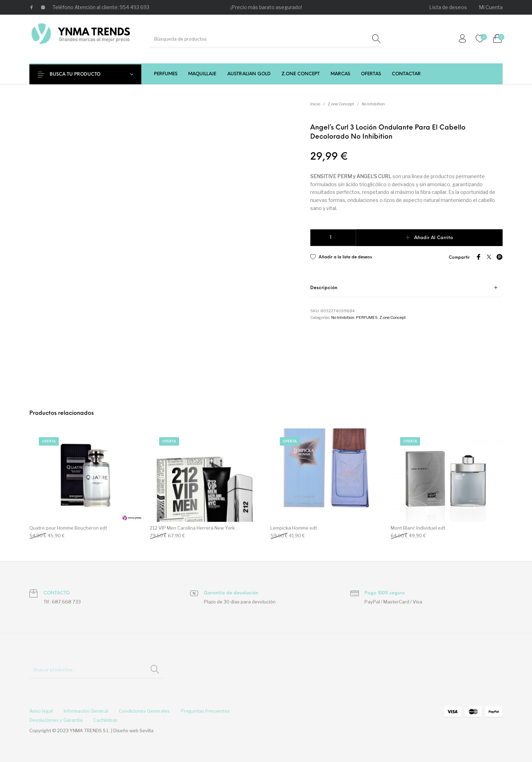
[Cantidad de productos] (333, 238)
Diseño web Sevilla (133, 730)
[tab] (406, 288)
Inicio (315, 104)
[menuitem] (448, 7)
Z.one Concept (341, 104)
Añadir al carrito (434, 238)
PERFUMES (367, 317)
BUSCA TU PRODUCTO (79, 74)
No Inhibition (373, 104)
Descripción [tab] (324, 288)
